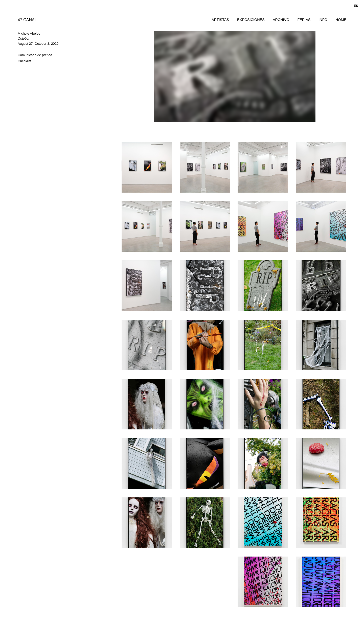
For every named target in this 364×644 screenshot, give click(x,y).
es (356, 6)
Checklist (25, 61)
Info (323, 20)
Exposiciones (251, 20)
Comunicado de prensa (35, 55)
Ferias (304, 20)
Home (341, 20)
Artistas (220, 20)
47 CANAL (27, 20)
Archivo (281, 20)
